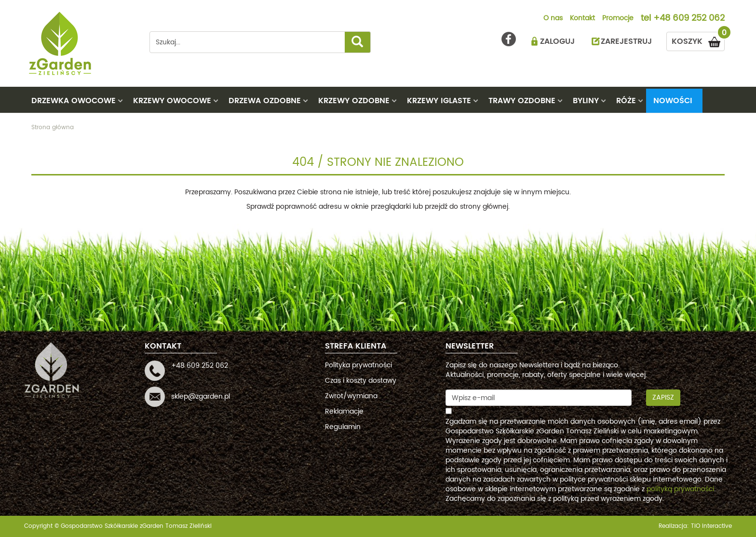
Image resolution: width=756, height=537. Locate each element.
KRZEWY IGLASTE (439, 101)
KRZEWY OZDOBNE (354, 101)
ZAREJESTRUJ (626, 41)
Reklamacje (344, 411)
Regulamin (343, 427)
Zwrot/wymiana (351, 396)
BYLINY (586, 101)
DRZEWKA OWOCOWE (74, 101)
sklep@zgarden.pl (201, 396)
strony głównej (484, 207)
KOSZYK (698, 40)
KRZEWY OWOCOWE (172, 101)
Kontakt (582, 19)
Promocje (618, 19)
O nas (553, 19)
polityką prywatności (680, 489)
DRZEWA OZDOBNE (265, 101)
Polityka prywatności (358, 365)
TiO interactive (711, 526)
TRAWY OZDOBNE (522, 101)
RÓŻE (626, 101)
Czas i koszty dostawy (361, 381)
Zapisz (663, 397)
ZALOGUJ (557, 41)
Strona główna (53, 128)
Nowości (673, 101)
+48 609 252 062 (689, 19)
